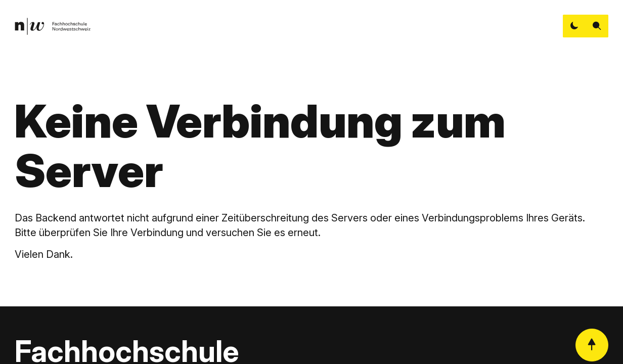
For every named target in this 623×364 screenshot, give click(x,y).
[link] (53, 27)
